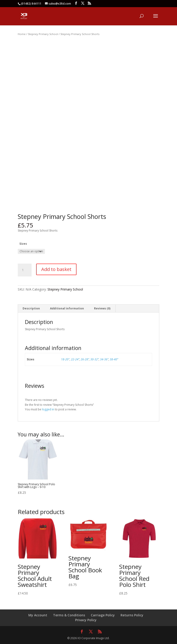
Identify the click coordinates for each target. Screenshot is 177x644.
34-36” (104, 359)
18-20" (65, 359)
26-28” (85, 359)
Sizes (23, 244)
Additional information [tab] (67, 308)
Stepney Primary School (43, 34)
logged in (48, 409)
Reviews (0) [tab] (102, 308)
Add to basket (56, 269)
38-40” (114, 359)
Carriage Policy (103, 615)
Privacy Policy (86, 620)
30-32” (94, 359)
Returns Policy (132, 615)
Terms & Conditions (69, 615)
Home (22, 34)
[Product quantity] (25, 270)
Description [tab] (31, 308)
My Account (38, 615)
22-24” (75, 359)
